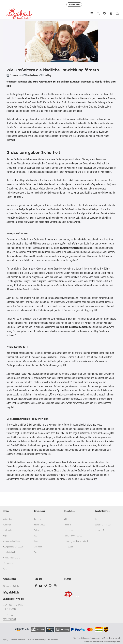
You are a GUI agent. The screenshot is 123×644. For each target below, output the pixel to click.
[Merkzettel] (105, 13)
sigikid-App (7, 519)
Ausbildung (38, 546)
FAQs (5, 535)
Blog (35, 535)
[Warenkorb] (117, 13)
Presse (36, 552)
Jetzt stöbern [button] (74, 4)
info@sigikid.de (11, 592)
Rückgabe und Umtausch (13, 546)
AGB (66, 519)
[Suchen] (98, 13)
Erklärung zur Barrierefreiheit (76, 541)
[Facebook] (36, 586)
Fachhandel (100, 519)
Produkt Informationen (12, 557)
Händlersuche (8, 563)
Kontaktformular (9, 619)
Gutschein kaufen (10, 552)
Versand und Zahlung (11, 541)
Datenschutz (69, 530)
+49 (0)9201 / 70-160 (14, 599)
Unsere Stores (39, 524)
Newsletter (7, 524)
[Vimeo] (46, 586)
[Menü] (92, 13)
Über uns (37, 519)
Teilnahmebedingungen (74, 535)
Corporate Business (103, 524)
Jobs (36, 541)
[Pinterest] (50, 586)
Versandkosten (109, 638)
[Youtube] (41, 586)
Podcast (37, 530)
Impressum (69, 546)
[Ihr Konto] (111, 13)
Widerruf (68, 524)
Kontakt (6, 568)
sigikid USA (100, 530)
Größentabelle (8, 530)
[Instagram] (55, 586)
